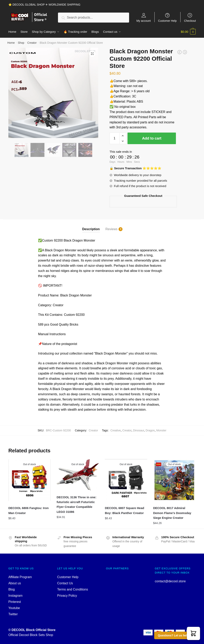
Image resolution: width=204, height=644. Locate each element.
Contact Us (65, 583)
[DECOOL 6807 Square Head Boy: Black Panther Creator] (126, 480)
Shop (21, 43)
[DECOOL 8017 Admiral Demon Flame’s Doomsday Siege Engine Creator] (174, 480)
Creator (32, 43)
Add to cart (152, 138)
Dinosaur (139, 430)
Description (91, 229)
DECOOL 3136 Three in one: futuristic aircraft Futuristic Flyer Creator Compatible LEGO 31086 (76, 504)
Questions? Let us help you (176, 635)
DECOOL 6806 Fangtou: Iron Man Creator (28, 510)
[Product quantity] (115, 138)
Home (11, 43)
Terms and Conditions (73, 589)
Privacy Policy (67, 596)
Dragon (150, 430)
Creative (116, 430)
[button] (193, 633)
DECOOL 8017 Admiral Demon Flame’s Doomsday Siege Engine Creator (172, 513)
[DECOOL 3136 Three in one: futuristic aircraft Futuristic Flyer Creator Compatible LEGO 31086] (78, 475)
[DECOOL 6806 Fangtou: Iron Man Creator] (29, 480)
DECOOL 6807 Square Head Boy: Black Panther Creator (124, 510)
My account (144, 21)
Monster (161, 430)
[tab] (91, 226)
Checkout (190, 21)
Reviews (111, 229)
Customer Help (167, 21)
